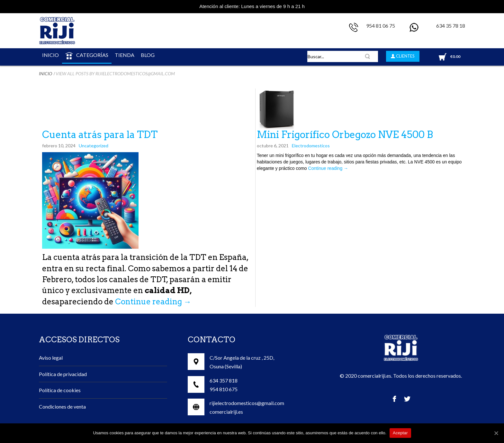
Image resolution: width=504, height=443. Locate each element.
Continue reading (153, 302)
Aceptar (400, 433)
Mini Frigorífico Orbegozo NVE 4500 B (345, 134)
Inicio (45, 74)
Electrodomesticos (311, 146)
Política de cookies (60, 390)
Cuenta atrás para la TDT (100, 134)
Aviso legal (51, 358)
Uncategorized (94, 146)
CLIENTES (405, 56)
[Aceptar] (496, 433)
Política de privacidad (63, 374)
